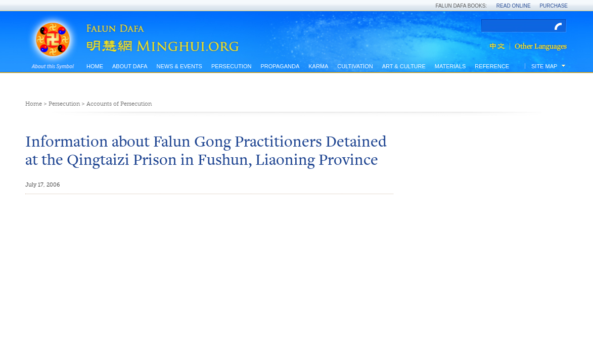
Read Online (514, 6)
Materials (450, 66)
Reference (492, 66)
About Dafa (130, 66)
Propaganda (280, 66)
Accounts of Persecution (119, 104)
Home (95, 66)
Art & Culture (404, 66)
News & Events (179, 66)
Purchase (554, 6)
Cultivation (355, 66)
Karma (318, 66)
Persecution (231, 66)
